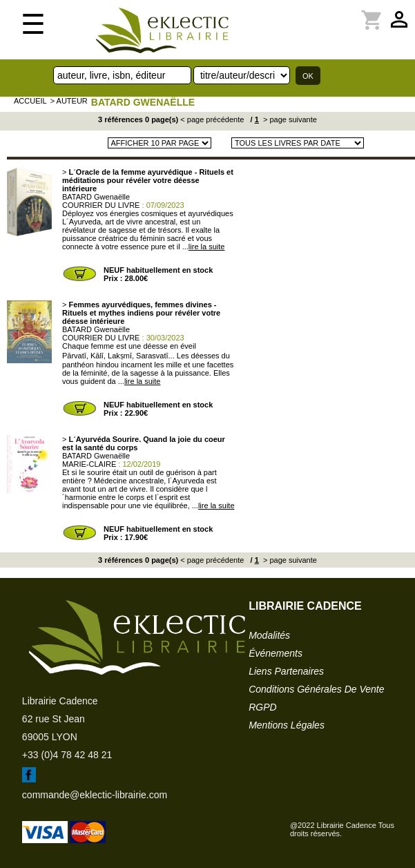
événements (276, 653)
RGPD (262, 707)
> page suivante (289, 119)
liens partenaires (286, 671)
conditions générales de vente (316, 689)
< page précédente (212, 119)
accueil (30, 101)
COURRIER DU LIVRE (101, 205)
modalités (269, 635)
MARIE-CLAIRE (89, 464)
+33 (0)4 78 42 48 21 (67, 755)
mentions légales (287, 725)
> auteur (69, 101)
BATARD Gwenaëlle (143, 102)
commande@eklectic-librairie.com (95, 795)
